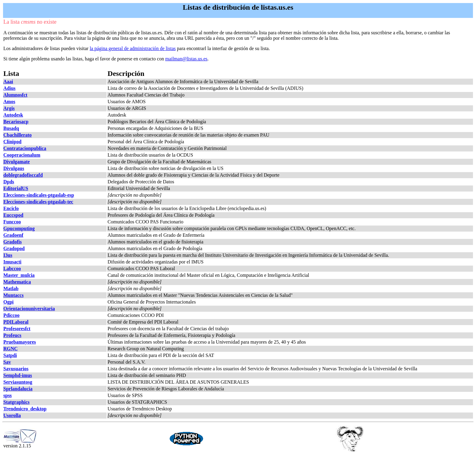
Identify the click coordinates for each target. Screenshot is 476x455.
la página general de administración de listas (133, 48)
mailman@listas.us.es (186, 59)
